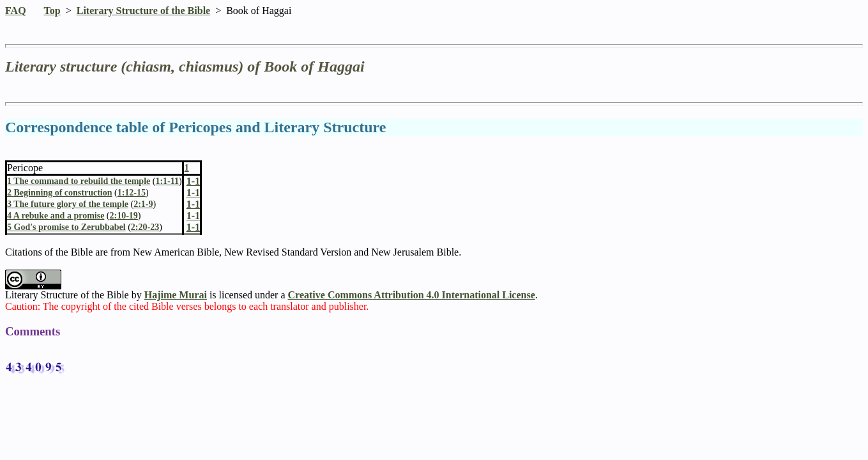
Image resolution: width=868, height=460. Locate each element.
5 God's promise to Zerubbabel (66, 227)
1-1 (193, 193)
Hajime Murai (176, 295)
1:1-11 (167, 181)
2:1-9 (143, 204)
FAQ (16, 11)
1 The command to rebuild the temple (79, 181)
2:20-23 (145, 227)
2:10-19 (124, 216)
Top (52, 11)
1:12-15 (132, 193)
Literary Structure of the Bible (143, 11)
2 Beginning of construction (60, 193)
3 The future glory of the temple (68, 204)
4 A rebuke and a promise (56, 216)
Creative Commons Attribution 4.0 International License (412, 295)
